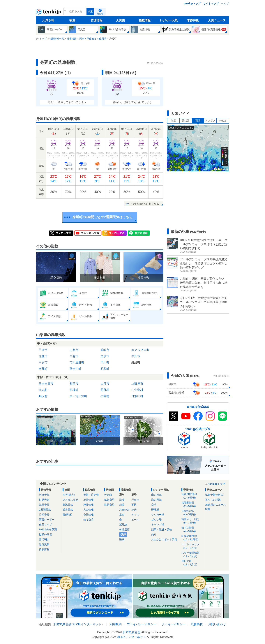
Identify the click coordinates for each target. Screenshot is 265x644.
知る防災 (89, 520)
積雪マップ (45, 525)
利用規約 (116, 624)
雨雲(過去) (69, 495)
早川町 (105, 362)
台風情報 (89, 515)
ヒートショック (192, 546)
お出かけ (124, 510)
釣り (154, 534)
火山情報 (89, 510)
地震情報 (89, 500)
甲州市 (136, 356)
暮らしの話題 (213, 500)
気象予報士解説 (214, 495)
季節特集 (193, 20)
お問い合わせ (217, 624)
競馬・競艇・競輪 (162, 529)
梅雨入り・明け (192, 521)
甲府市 (43, 350)
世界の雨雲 (45, 534)
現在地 (100, 14)
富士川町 (75, 369)
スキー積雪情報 (192, 555)
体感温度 (124, 529)
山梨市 (74, 350)
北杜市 (43, 356)
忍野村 (105, 390)
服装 (122, 505)
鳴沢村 (43, 396)
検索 (90, 12)
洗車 (124, 534)
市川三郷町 (77, 362)
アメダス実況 (70, 500)
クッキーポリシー (174, 624)
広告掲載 (197, 624)
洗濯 (122, 500)
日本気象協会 (63, 624)
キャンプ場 (158, 525)
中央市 (43, 362)
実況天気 (68, 505)
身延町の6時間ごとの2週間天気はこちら (103, 217)
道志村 (43, 390)
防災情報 (96, 20)
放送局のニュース (215, 505)
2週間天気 (45, 510)
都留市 (74, 384)
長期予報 (44, 515)
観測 (72, 20)
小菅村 (105, 396)
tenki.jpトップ (192, 3)
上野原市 (137, 384)
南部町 (43, 369)
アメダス (210, 121)
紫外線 (123, 525)
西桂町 (74, 390)
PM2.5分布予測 (48, 529)
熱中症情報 (192, 530)
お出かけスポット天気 (164, 539)
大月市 (105, 384)
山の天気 (156, 495)
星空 (122, 515)
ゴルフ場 (156, 520)
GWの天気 (192, 513)
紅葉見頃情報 (192, 538)
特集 (208, 509)
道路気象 (44, 544)
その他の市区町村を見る (145, 204)
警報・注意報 (91, 495)
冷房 (134, 510)
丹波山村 (137, 396)
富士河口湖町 (78, 396)
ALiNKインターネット (87, 624)
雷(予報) (44, 539)
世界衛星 (109, 505)
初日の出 (192, 563)
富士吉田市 (46, 384)
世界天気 (44, 500)
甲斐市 (74, 356)
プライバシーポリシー (142, 624)
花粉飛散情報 (192, 496)
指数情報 (145, 20)
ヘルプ (225, 3)
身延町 (136, 362)
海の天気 (156, 500)
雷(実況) (67, 515)
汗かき (135, 500)
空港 (154, 505)
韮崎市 (105, 350)
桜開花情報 (192, 505)
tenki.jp (49, 13)
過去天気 (68, 510)
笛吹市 (105, 356)
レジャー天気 (169, 20)
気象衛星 (109, 500)
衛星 (173, 121)
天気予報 (48, 20)
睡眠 (122, 539)
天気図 (121, 20)
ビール (135, 520)
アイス (135, 515)
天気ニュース (217, 20)
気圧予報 (44, 505)
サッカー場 (158, 515)
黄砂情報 (44, 549)
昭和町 (105, 369)
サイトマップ (211, 3)
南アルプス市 (140, 350)
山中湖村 (137, 390)
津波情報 (89, 505)
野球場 (155, 510)
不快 (134, 505)
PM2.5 (223, 121)
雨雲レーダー (47, 520)
